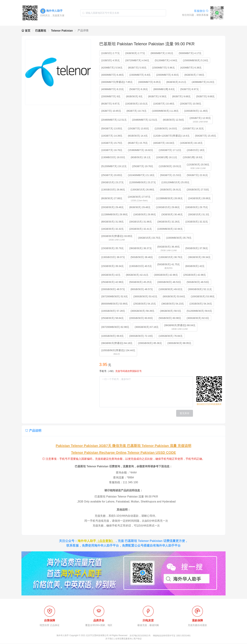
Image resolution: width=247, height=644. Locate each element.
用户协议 (138, 639)
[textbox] (123, 13)
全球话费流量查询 (123, 639)
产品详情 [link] (83, 30)
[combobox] (123, 13)
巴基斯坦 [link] (41, 31)
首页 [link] (26, 31)
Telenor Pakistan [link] (62, 31)
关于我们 (109, 639)
